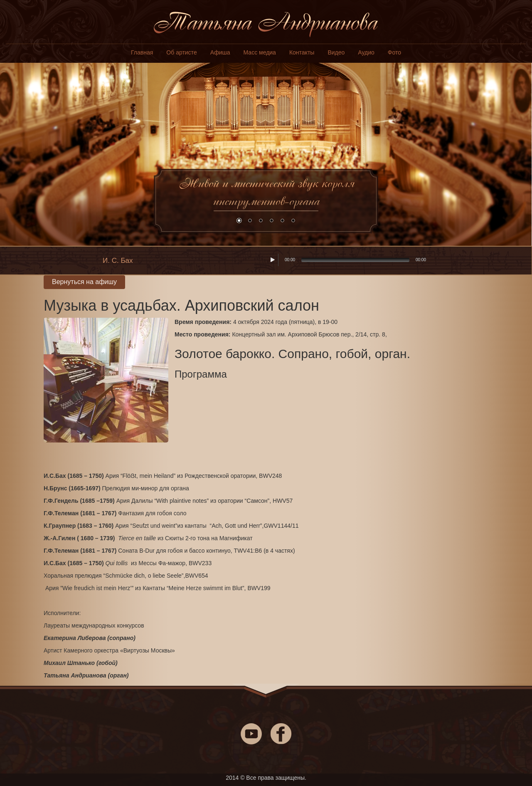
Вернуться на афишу (84, 282)
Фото (394, 52)
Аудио (366, 52)
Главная (142, 52)
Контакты (302, 52)
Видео (336, 52)
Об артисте (181, 52)
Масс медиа (260, 52)
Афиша (220, 52)
